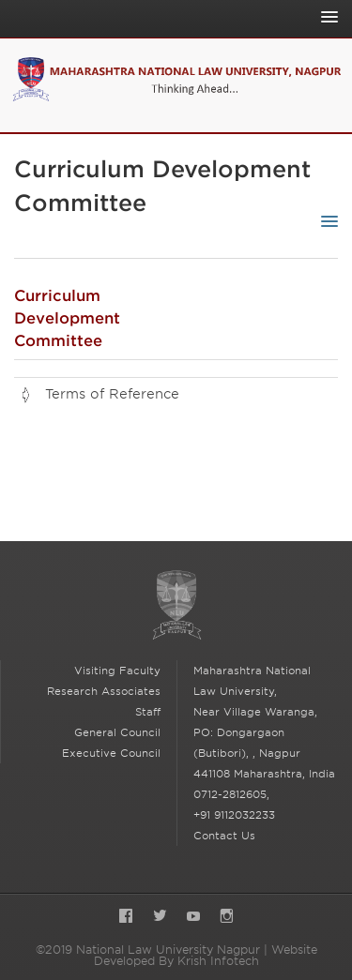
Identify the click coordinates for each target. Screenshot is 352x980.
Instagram (227, 918)
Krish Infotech (218, 961)
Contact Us (224, 836)
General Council (117, 732)
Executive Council (111, 753)
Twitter (160, 918)
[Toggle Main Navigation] (325, 17)
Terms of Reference (112, 394)
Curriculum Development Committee (67, 318)
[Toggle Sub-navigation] (325, 221)
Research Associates (104, 691)
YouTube (193, 918)
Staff (148, 712)
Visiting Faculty (117, 671)
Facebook (126, 918)
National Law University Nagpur (176, 605)
